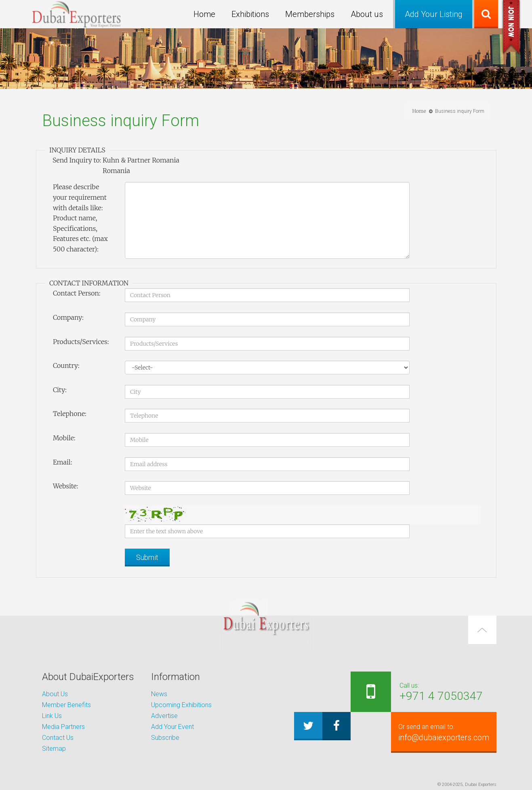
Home (204, 14)
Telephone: (70, 414)
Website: (66, 486)
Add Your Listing (434, 14)
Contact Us (58, 738)
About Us (55, 694)
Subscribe (165, 738)
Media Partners (63, 727)
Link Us (52, 716)
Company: (68, 317)
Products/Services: (81, 342)
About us (367, 14)
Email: (63, 462)
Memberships (310, 14)
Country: (66, 365)
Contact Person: (77, 293)
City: (60, 390)
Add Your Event (172, 727)
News (159, 694)
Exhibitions (250, 14)
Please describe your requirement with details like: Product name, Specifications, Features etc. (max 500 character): (80, 218)
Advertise (164, 716)
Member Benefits (66, 705)
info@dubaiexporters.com (438, 732)
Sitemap (54, 749)
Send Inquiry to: (77, 160)
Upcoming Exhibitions (181, 705)
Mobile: (64, 438)
